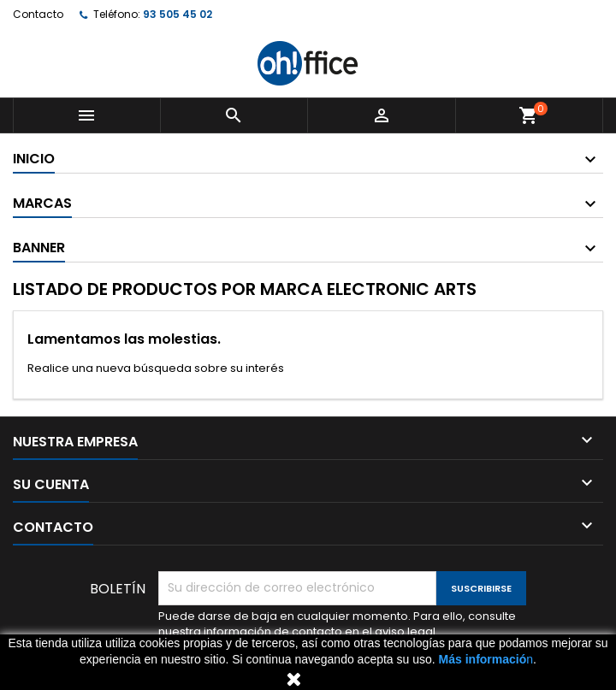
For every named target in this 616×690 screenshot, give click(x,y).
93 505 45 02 (178, 14)
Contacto (38, 14)
